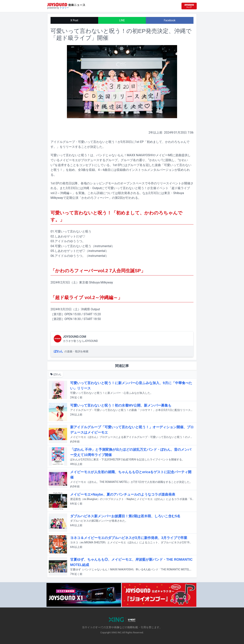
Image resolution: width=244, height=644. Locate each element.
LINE (122, 20)
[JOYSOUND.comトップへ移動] (189, 6)
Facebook (170, 20)
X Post (74, 20)
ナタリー (64, 8)
